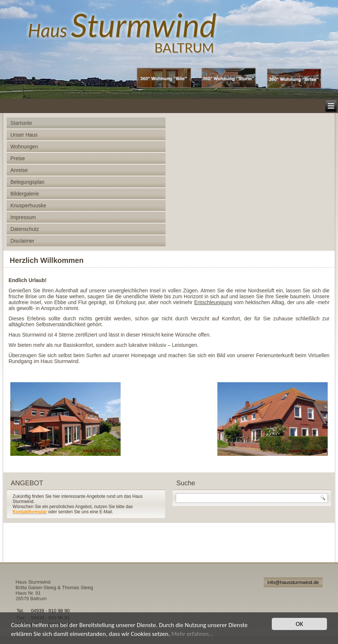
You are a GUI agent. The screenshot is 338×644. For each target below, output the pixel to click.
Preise (18, 158)
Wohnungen (24, 147)
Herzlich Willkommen (47, 260)
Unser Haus (24, 135)
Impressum (23, 217)
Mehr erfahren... (192, 634)
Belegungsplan (27, 182)
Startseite (21, 123)
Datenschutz (25, 229)
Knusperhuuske (28, 205)
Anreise (19, 170)
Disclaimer (22, 241)
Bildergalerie (25, 194)
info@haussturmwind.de (293, 582)
